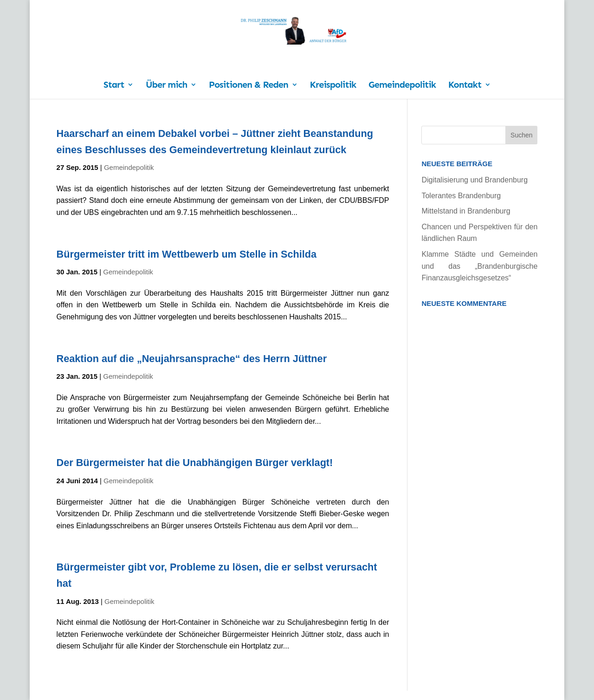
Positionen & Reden (249, 86)
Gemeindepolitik (402, 86)
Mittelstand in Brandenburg (466, 211)
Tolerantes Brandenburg (461, 196)
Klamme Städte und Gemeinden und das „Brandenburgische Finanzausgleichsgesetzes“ (479, 266)
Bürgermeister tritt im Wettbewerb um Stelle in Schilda (187, 254)
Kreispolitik (333, 86)
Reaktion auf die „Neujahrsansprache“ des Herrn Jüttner (192, 359)
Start (114, 86)
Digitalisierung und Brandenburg (475, 180)
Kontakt (465, 86)
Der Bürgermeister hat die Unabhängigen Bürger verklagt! (195, 463)
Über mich (166, 86)
